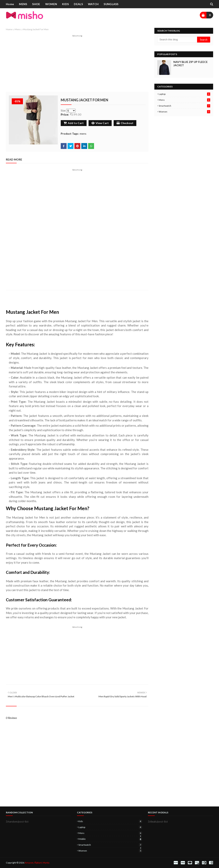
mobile (110, 839)
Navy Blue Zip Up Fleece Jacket (190, 63)
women (184, 112)
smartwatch (184, 106)
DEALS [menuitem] (78, 4)
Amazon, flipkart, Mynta (37, 863)
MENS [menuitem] (23, 4)
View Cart (100, 123)
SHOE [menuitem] (36, 4)
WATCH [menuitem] (93, 4)
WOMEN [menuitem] (51, 4)
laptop (184, 94)
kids (110, 821)
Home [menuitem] (10, 4)
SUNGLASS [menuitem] (111, 4)
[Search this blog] (177, 40)
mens (18, 29)
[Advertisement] (77, 64)
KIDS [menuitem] (65, 4)
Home (9, 29)
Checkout (125, 123)
